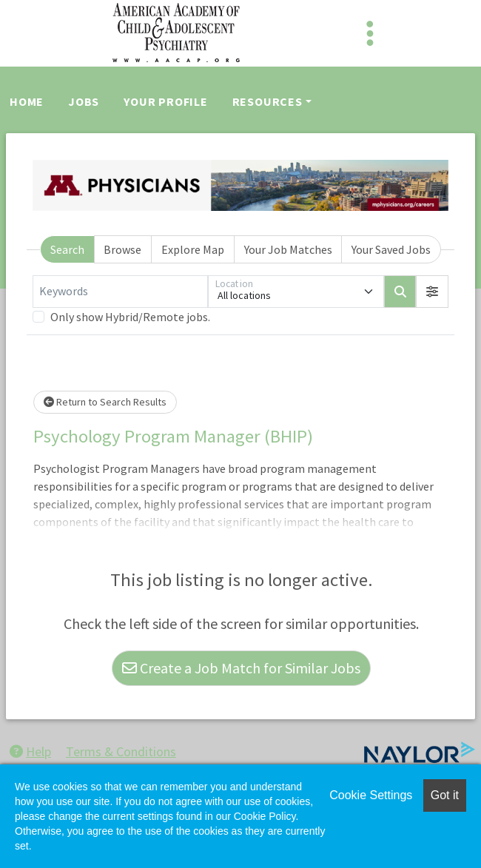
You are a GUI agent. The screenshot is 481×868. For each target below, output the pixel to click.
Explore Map (193, 249)
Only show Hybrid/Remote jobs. (130, 317)
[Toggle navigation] (370, 33)
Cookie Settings (371, 795)
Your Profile (166, 101)
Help (30, 751)
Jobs (84, 101)
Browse (122, 249)
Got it (445, 795)
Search (67, 249)
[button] (432, 292)
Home (27, 101)
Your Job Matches (288, 249)
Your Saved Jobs (391, 249)
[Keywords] (120, 292)
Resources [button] (268, 101)
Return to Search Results (105, 402)
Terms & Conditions (121, 751)
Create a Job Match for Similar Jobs (241, 668)
